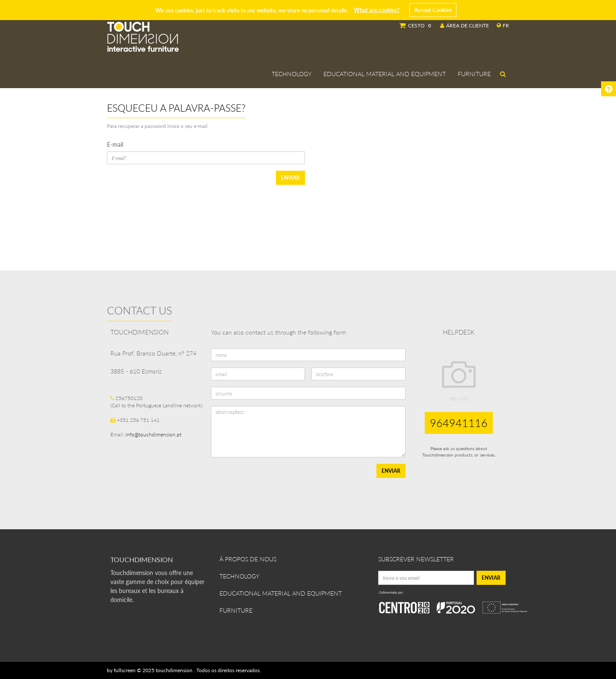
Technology (292, 74)
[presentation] (276, 480)
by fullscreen (121, 670)
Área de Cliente (465, 25)
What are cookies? (377, 10)
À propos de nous (248, 559)
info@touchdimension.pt (153, 434)
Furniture (474, 74)
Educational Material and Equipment (385, 74)
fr (503, 25)
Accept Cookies (433, 10)
